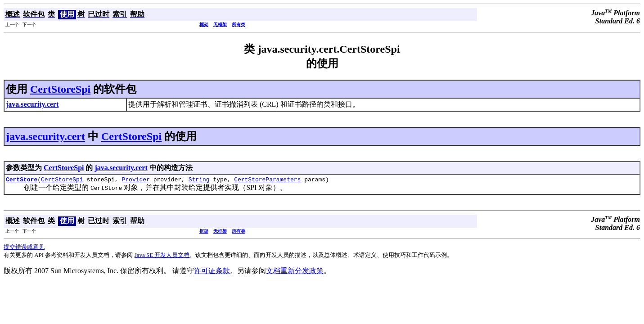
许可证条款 (212, 272)
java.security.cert (45, 136)
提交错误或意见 (24, 248)
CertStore (22, 180)
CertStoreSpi (60, 89)
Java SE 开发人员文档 (162, 256)
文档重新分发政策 (295, 272)
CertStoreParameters (267, 180)
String (199, 180)
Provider (135, 180)
